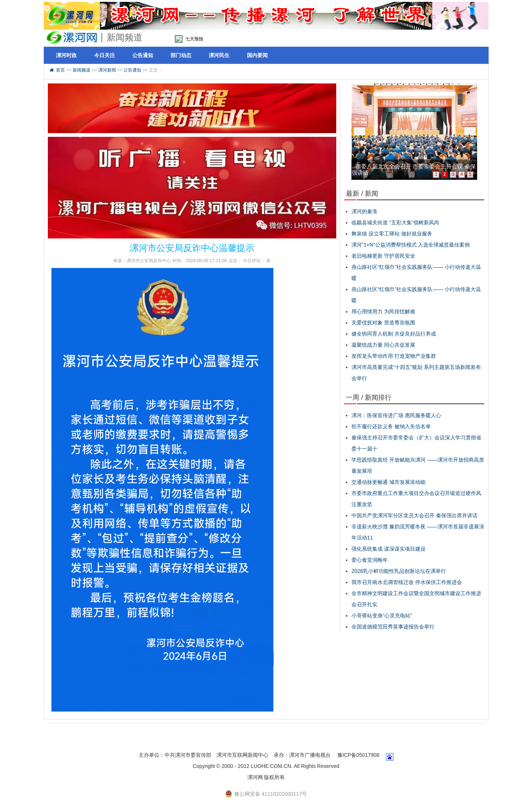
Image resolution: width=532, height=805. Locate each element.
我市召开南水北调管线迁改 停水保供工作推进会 (407, 582)
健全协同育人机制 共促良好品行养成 (394, 334)
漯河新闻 (107, 70)
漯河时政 (66, 55)
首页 (60, 70)
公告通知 (143, 55)
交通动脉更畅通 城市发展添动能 (389, 482)
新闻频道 (82, 70)
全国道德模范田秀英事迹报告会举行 (393, 627)
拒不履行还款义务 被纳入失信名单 (391, 426)
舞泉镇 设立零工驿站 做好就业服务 (392, 234)
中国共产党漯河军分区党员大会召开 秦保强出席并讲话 (414, 515)
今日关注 (105, 55)
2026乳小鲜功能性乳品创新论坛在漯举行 (399, 571)
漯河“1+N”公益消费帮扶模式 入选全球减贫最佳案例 (411, 245)
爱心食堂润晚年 (370, 560)
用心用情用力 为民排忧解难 (383, 311)
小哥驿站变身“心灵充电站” (382, 616)
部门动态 (181, 55)
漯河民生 (219, 55)
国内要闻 (257, 55)
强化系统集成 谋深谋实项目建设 (389, 549)
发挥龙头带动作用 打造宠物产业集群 (394, 356)
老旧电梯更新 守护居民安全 (383, 256)
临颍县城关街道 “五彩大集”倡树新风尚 (395, 222)
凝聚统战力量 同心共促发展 (383, 345)
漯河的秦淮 (364, 211)
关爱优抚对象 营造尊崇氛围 (383, 323)
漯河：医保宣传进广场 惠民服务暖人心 (396, 415)
